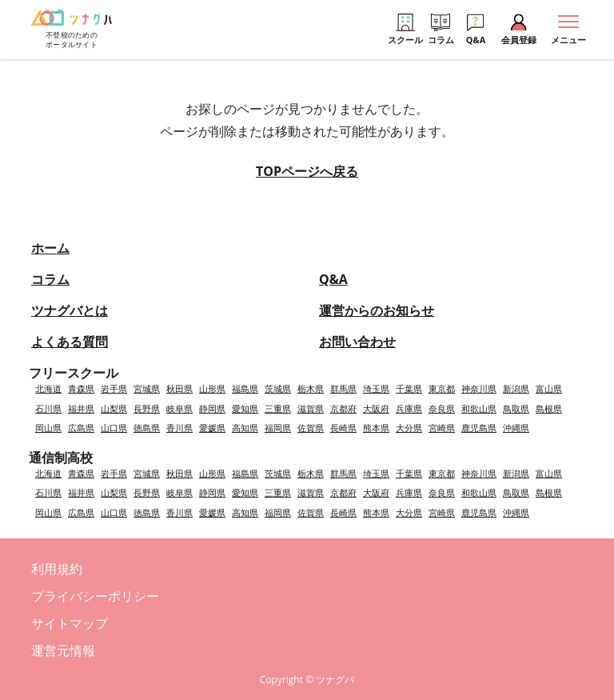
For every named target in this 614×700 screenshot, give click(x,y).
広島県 (81, 428)
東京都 (442, 388)
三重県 (278, 408)
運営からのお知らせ (377, 310)
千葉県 (409, 388)
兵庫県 (409, 408)
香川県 (179, 428)
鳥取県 (516, 408)
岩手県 (114, 388)
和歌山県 (479, 408)
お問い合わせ (357, 342)
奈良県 (442, 408)
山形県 (212, 388)
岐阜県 (179, 408)
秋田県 (179, 388)
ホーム (50, 248)
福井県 (81, 408)
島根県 (549, 408)
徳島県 (147, 428)
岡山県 (48, 428)
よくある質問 (70, 342)
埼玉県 (376, 388)
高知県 (245, 428)
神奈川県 (479, 388)
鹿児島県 (479, 428)
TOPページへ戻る (307, 171)
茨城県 (278, 388)
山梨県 (114, 408)
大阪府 (376, 408)
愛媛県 (212, 428)
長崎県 (343, 428)
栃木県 (311, 388)
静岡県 (212, 408)
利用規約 (57, 569)
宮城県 (147, 388)
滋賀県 (311, 408)
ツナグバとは (70, 310)
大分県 (409, 428)
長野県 (147, 408)
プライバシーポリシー (95, 596)
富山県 (549, 388)
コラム (50, 279)
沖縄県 (516, 428)
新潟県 (516, 388)
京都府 (343, 408)
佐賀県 (311, 428)
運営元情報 (63, 650)
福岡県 (278, 428)
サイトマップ (70, 623)
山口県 (114, 428)
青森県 (81, 388)
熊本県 (376, 428)
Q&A (333, 279)
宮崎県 (442, 428)
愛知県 (245, 408)
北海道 (48, 388)
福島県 (245, 388)
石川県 (48, 408)
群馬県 (343, 388)
